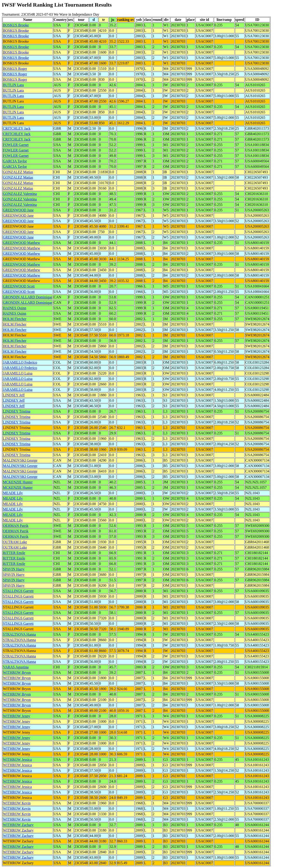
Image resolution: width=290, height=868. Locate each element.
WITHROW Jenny (17, 716)
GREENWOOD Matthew (22, 243)
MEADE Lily (13, 493)
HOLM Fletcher (15, 319)
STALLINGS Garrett (18, 591)
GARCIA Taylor (15, 161)
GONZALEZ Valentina (20, 194)
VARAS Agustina (16, 667)
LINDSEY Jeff (14, 395)
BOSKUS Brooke (16, 25)
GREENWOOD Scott (19, 286)
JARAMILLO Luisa (18, 373)
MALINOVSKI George (20, 460)
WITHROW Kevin (17, 803)
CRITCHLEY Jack (17, 128)
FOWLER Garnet (16, 145)
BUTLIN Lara (13, 85)
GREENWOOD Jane (18, 210)
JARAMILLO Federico (20, 362)
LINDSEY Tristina (17, 411)
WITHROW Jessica (17, 760)
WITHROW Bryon (17, 672)
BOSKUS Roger (15, 69)
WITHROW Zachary (18, 825)
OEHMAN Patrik (16, 526)
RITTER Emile (14, 553)
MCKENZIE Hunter (18, 482)
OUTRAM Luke (15, 542)
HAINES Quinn (15, 308)
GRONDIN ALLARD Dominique (28, 297)
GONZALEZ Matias (18, 172)
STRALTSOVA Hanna (19, 634)
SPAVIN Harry (14, 569)
